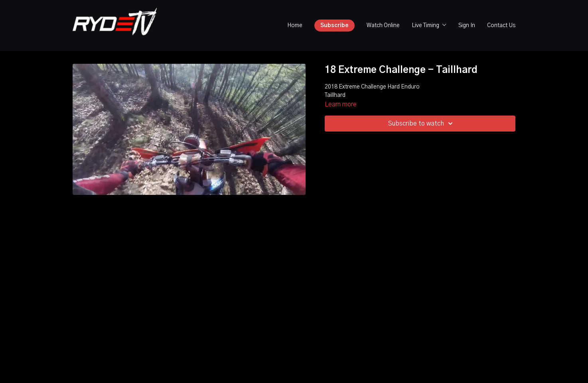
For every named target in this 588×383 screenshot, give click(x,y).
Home (295, 26)
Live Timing (429, 26)
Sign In (467, 26)
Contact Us (501, 26)
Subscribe (334, 26)
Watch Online (383, 26)
